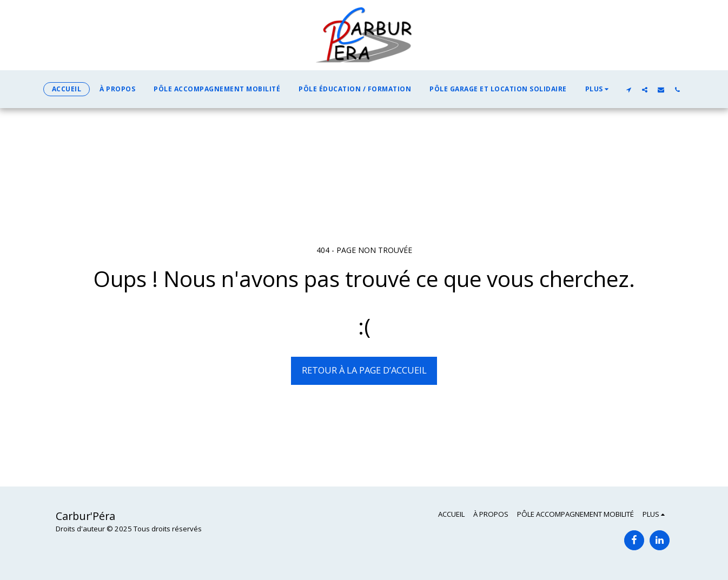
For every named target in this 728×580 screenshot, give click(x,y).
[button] (628, 89)
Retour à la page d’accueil (364, 370)
